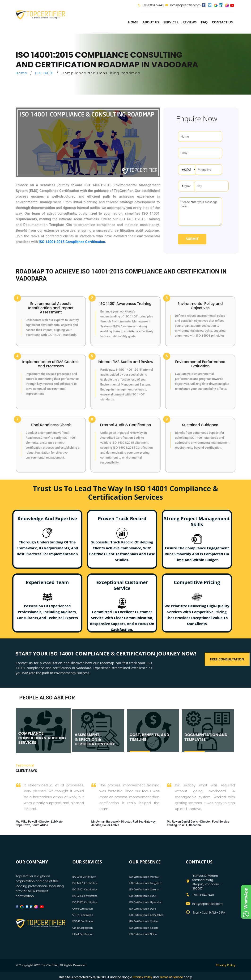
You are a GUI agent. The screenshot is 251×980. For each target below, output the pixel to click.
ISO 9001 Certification (84, 877)
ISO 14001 (44, 73)
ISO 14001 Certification (85, 883)
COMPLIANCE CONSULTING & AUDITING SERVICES (42, 738)
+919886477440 (153, 5)
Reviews (190, 22)
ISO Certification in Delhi (143, 909)
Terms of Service (171, 977)
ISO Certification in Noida (143, 934)
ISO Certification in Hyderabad (146, 902)
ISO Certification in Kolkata (144, 928)
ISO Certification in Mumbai (144, 877)
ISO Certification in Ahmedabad (146, 915)
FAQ (204, 22)
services (171, 22)
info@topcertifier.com (183, 5)
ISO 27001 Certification (85, 902)
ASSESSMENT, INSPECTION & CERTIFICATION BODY (95, 739)
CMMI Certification (83, 909)
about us (151, 22)
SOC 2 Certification (83, 915)
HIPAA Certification (83, 934)
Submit (192, 239)
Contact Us (222, 22)
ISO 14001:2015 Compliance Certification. (72, 242)
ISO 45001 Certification (85, 889)
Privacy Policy (226, 965)
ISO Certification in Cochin (143, 921)
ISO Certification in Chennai (144, 889)
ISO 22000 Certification (85, 896)
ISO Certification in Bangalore (145, 883)
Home (133, 22)
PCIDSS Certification (83, 921)
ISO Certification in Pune (143, 896)
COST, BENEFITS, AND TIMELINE (149, 737)
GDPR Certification (83, 928)
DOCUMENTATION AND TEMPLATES (206, 737)
